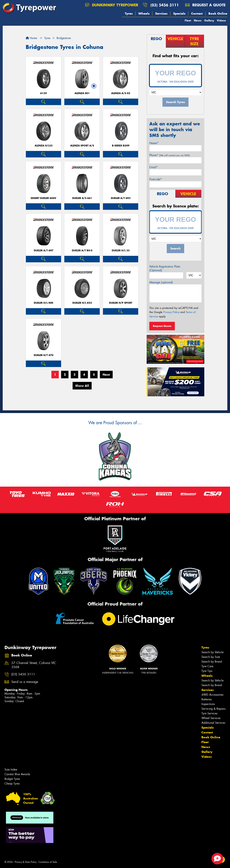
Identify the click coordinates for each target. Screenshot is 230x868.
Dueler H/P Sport (121, 303)
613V (44, 93)
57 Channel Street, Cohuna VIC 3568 (34, 665)
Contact (197, 13)
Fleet (188, 20)
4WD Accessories (212, 695)
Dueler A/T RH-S (82, 251)
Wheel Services (211, 718)
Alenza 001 (82, 93)
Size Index (11, 770)
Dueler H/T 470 (44, 355)
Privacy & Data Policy (26, 862)
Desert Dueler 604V (43, 198)
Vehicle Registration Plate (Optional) (165, 268)
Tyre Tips (207, 671)
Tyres (129, 13)
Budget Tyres (12, 779)
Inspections (208, 704)
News (198, 20)
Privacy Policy (171, 312)
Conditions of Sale (48, 862)
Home (31, 38)
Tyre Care (207, 666)
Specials (179, 13)
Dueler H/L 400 (43, 303)
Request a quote (205, 5)
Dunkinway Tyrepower (112, 5)
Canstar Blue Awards (17, 774)
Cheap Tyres (12, 784)
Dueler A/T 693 (121, 198)
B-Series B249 (121, 146)
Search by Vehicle (212, 652)
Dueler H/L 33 (121, 251)
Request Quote (162, 326)
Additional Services (213, 723)
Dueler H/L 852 (82, 303)
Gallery (209, 20)
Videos (221, 20)
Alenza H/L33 (44, 146)
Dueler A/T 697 (44, 251)
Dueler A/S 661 (82, 198)
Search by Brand (212, 662)
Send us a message (25, 682)
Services (161, 13)
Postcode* (156, 179)
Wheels (144, 13)
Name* (154, 143)
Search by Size (211, 657)
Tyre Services (209, 713)
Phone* (170, 155)
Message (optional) (161, 282)
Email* (154, 167)
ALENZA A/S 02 (121, 93)
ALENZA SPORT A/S (82, 146)
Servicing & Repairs (213, 709)
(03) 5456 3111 (165, 5)
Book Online (218, 13)
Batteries (207, 699)
